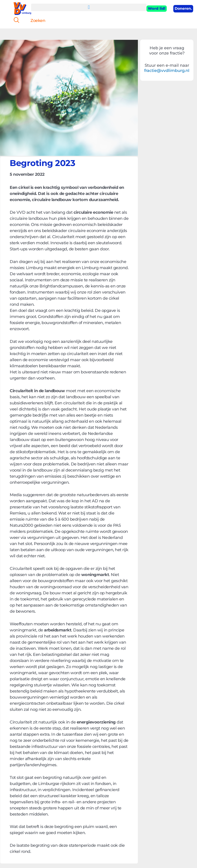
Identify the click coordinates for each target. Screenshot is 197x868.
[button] (89, 7)
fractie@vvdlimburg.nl (167, 71)
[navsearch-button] (15, 21)
